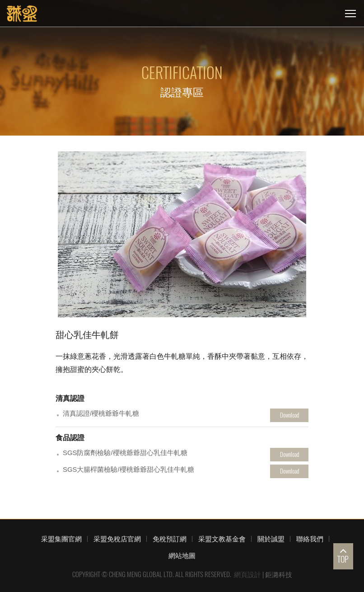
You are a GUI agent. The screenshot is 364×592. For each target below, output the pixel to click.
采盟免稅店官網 (117, 539)
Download (289, 415)
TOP (343, 559)
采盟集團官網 (61, 539)
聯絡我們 (310, 539)
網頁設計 (247, 574)
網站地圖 (182, 555)
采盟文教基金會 (222, 539)
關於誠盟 (271, 539)
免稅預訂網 (170, 539)
